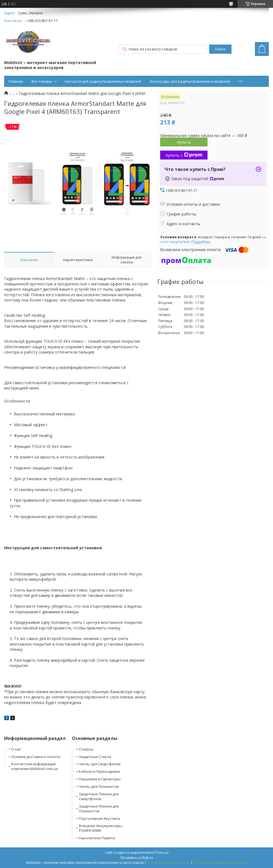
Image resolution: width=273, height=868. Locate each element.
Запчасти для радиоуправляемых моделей (103, 81)
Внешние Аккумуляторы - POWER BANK (101, 828)
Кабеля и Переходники (99, 771)
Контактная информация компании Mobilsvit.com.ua (35, 766)
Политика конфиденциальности (220, 863)
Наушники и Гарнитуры (100, 779)
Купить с (184, 155)
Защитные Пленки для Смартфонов (99, 796)
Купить (184, 142)
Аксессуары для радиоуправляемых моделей (190, 81)
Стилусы (86, 749)
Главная (16, 81)
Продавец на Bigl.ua (137, 858)
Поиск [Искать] (220, 49)
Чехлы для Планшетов (99, 786)
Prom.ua (162, 853)
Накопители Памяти (97, 838)
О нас (16, 749)
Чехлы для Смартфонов (100, 764)
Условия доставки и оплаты (36, 757)
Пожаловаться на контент (168, 863)
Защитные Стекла (95, 757)
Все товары (42, 81)
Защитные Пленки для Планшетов (99, 809)
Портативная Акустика (99, 818)
